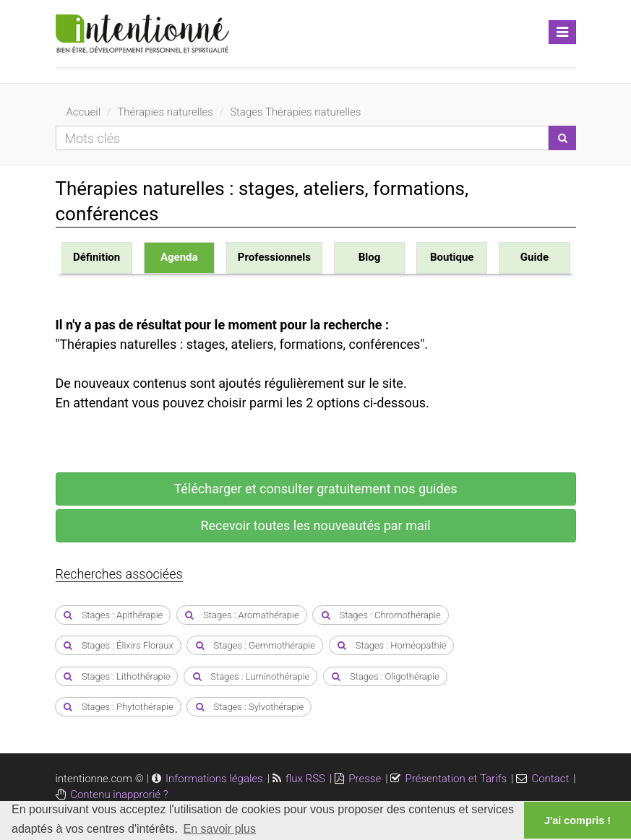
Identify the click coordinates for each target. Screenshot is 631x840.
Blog (370, 257)
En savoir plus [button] (219, 829)
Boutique (452, 257)
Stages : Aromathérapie (242, 615)
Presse (365, 779)
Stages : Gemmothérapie (255, 645)
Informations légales (214, 779)
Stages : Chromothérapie (380, 615)
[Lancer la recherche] (562, 138)
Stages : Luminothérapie (250, 676)
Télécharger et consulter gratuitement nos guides (316, 489)
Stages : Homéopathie (392, 645)
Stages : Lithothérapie (117, 676)
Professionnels (274, 257)
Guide (535, 257)
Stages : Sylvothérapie (249, 707)
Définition (96, 257)
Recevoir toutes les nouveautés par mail (315, 525)
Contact (550, 779)
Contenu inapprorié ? (119, 794)
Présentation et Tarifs (456, 779)
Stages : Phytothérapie (118, 707)
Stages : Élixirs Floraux (118, 645)
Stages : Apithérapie (113, 615)
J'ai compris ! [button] (578, 820)
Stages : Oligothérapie (385, 676)
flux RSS (305, 779)
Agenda (179, 257)
